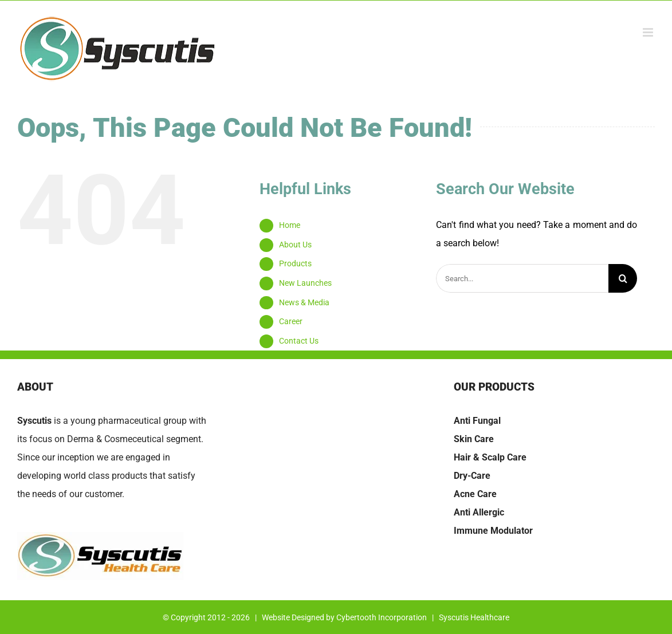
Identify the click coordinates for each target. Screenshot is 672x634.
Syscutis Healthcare (474, 617)
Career (291, 321)
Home (290, 225)
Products (295, 263)
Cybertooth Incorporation (382, 617)
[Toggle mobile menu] (649, 32)
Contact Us (299, 341)
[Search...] (522, 278)
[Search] (623, 278)
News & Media (304, 302)
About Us (295, 245)
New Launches (305, 283)
